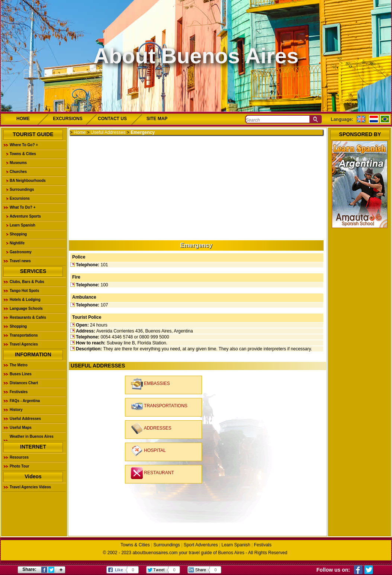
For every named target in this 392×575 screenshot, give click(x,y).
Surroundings (22, 189)
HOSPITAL (148, 451)
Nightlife (17, 243)
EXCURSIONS (68, 119)
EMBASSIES (150, 384)
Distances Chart (24, 383)
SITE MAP (157, 119)
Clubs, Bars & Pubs (27, 282)
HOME (23, 119)
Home (80, 132)
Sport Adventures (201, 545)
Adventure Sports (25, 216)
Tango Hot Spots (24, 291)
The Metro (19, 365)
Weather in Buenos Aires (32, 436)
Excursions (20, 198)
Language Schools (26, 309)
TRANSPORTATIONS (159, 406)
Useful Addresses (25, 419)
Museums (18, 163)
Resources (19, 457)
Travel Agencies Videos (30, 487)
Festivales (19, 392)
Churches (18, 172)
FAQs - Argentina (25, 401)
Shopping (18, 234)
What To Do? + (23, 207)
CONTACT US (112, 119)
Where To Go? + (24, 145)
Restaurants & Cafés (28, 317)
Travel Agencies (24, 344)
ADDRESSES (151, 428)
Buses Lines (21, 374)
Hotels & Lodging (25, 300)
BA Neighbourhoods (28, 181)
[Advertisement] (195, 187)
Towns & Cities (23, 154)
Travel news (20, 261)
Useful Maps (21, 428)
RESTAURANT (152, 473)
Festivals (263, 545)
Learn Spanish (23, 225)
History (16, 410)
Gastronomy (21, 252)
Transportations (24, 335)
